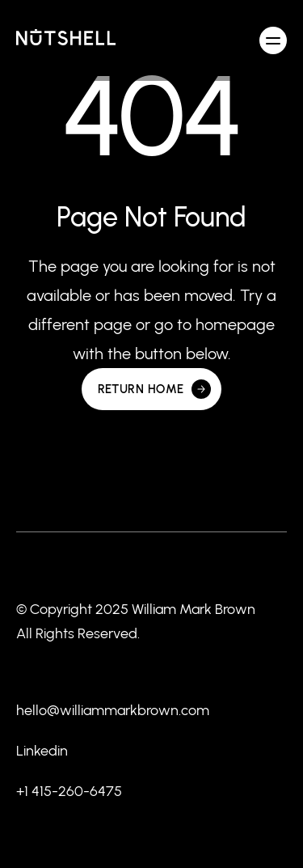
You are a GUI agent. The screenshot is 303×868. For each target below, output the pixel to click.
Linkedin (42, 751)
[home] (66, 40)
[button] (273, 40)
